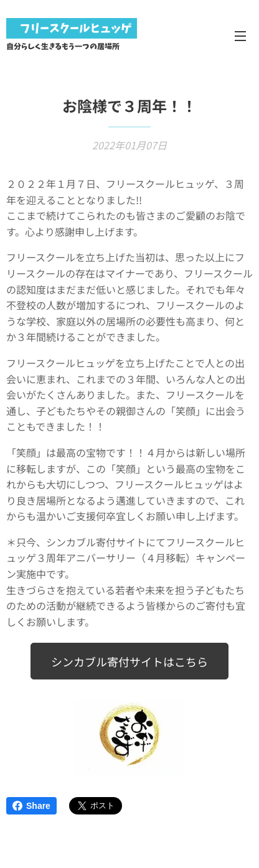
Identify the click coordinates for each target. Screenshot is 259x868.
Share (31, 806)
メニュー (240, 36)
